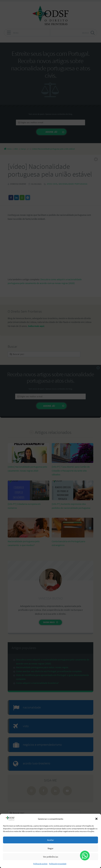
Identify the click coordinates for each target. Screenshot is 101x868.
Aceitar (50, 840)
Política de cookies (40, 864)
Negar (50, 848)
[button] (96, 819)
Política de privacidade (58, 864)
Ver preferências (51, 857)
